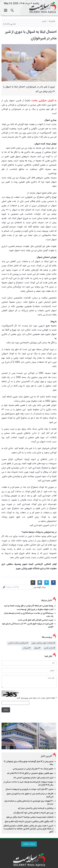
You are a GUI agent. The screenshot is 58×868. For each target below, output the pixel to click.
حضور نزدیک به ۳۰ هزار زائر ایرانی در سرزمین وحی (33, 769)
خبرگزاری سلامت (29, 8)
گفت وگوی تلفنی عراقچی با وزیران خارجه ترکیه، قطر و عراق (29, 822)
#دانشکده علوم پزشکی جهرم (43, 643)
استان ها (52, 21)
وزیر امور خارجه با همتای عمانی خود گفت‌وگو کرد (33, 813)
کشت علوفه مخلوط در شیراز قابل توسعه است (35, 610)
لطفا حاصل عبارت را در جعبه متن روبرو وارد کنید (37, 698)
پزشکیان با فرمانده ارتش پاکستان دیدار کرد (36, 808)
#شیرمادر (27, 648)
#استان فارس (49, 648)
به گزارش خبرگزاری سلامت (44, 101)
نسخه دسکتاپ (29, 844)
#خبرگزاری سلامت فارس (18, 643)
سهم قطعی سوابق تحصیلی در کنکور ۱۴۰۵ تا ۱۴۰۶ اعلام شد (30, 773)
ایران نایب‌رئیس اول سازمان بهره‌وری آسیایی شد (33, 778)
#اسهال (37, 648)
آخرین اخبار (46, 756)
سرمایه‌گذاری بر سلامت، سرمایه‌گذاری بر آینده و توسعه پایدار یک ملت (29, 615)
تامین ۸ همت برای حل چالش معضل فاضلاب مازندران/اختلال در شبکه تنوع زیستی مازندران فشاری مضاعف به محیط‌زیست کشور (28, 829)
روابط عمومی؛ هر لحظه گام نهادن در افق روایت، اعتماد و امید (29, 606)
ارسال (6, 710)
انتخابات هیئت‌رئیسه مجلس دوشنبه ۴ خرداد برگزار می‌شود (30, 817)
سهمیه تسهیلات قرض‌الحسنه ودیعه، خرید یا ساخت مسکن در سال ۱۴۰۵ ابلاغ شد (28, 783)
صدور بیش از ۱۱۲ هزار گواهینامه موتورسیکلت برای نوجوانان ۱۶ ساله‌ (29, 763)
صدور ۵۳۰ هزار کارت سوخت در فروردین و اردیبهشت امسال (29, 789)
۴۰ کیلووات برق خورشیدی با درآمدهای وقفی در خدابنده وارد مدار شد (29, 803)
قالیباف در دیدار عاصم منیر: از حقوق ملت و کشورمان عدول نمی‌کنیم (30, 795)
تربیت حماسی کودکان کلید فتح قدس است (36, 620)
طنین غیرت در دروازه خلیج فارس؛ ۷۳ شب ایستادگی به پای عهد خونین (28, 625)
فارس (44, 21)
